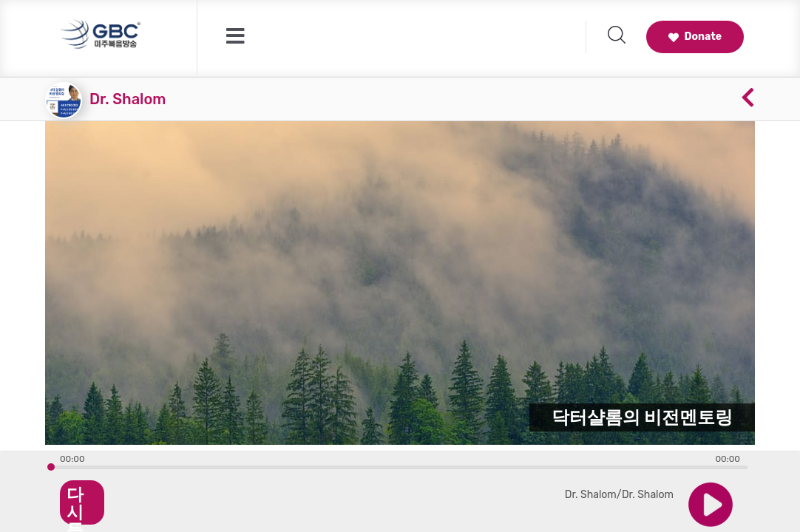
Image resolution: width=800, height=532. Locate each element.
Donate (695, 37)
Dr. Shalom (128, 99)
